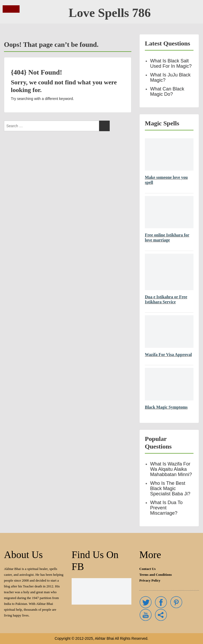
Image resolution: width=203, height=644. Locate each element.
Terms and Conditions (156, 575)
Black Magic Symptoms (166, 407)
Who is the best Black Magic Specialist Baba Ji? (170, 488)
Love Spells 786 (110, 13)
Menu (8, 9)
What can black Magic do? (167, 92)
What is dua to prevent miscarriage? (166, 508)
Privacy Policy (150, 580)
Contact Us (147, 569)
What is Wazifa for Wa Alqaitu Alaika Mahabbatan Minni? (171, 469)
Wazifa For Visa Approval (168, 355)
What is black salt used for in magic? (171, 63)
